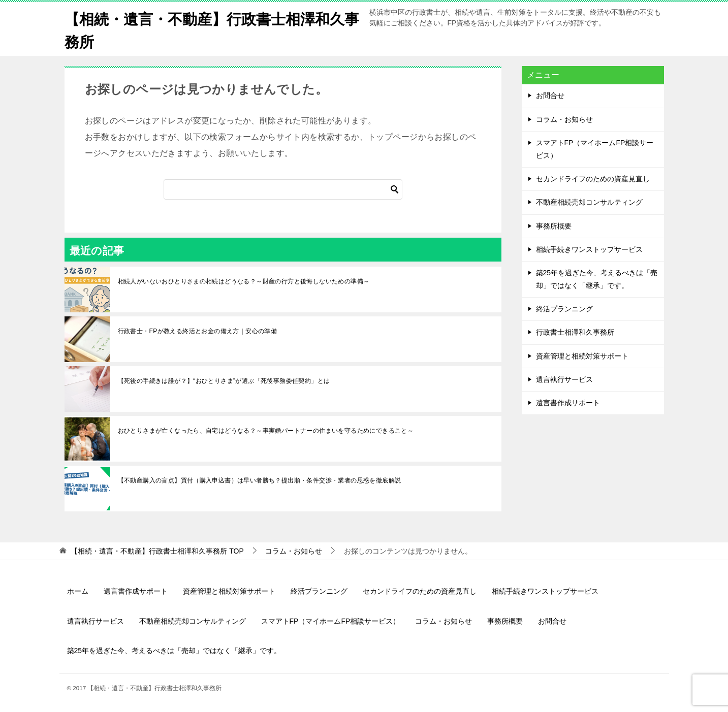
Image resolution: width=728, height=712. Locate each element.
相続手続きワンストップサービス (589, 249)
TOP (157, 551)
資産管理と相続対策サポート (582, 355)
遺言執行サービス (564, 379)
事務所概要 (554, 225)
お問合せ (550, 95)
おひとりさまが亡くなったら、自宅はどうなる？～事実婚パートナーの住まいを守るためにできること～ (266, 431)
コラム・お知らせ (564, 119)
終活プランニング (564, 309)
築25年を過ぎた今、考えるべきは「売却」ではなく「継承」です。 (597, 279)
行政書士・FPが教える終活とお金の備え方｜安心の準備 (198, 331)
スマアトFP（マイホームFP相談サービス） (595, 149)
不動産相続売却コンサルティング (589, 202)
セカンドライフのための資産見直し (593, 179)
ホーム (78, 591)
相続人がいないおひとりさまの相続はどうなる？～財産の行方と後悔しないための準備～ (244, 281)
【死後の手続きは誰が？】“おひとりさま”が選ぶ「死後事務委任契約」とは (224, 381)
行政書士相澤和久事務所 (575, 332)
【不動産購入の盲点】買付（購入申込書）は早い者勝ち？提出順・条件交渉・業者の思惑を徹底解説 (260, 480)
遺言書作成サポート (568, 403)
